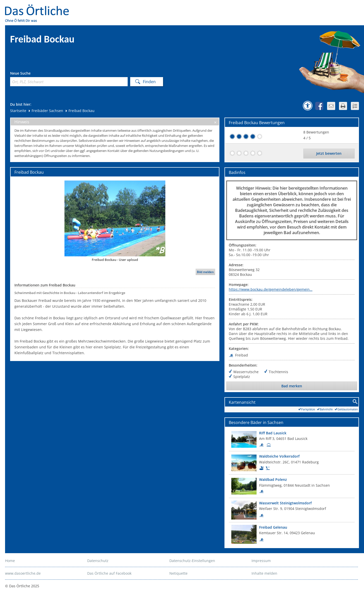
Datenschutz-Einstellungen (192, 561)
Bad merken (292, 386)
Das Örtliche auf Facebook (109, 573)
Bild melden (205, 272)
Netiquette (178, 573)
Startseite (18, 111)
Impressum (261, 561)
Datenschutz (98, 561)
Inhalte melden (264, 573)
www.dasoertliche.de (23, 573)
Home (10, 561)
